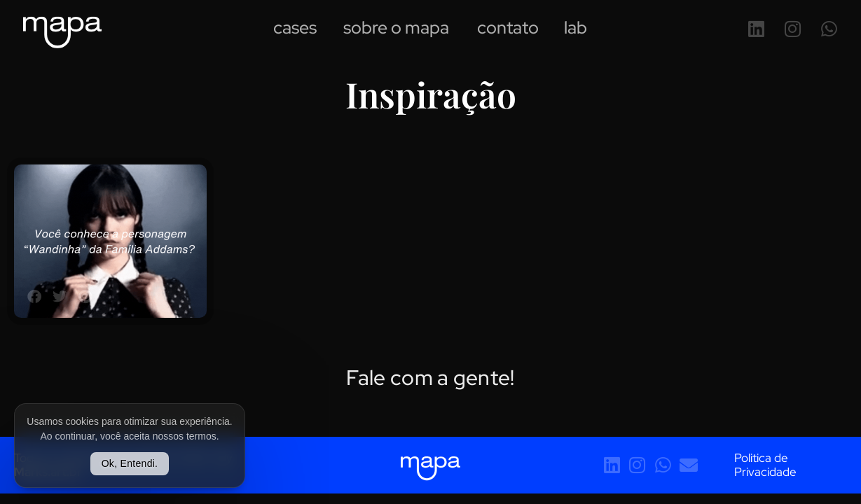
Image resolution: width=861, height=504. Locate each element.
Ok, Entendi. (130, 463)
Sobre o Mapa (396, 30)
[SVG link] (62, 33)
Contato (508, 30)
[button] (34, 297)
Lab (576, 30)
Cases (295, 30)
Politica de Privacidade (765, 465)
